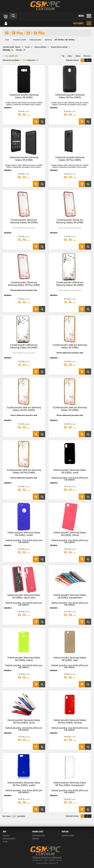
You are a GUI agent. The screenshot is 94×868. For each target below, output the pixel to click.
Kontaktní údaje (68, 835)
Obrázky (6, 50)
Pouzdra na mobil (19, 40)
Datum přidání (40, 47)
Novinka (87, 56)
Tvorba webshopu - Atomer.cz (47, 863)
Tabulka (19, 50)
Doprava (36, 838)
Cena (27, 47)
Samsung (48, 40)
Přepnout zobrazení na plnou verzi (47, 857)
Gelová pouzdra (35, 40)
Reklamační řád (39, 835)
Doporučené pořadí (59, 47)
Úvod (7, 40)
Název (18, 47)
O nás (5, 841)
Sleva (78, 56)
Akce (70, 56)
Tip (63, 56)
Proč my (6, 835)
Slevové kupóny (9, 838)
